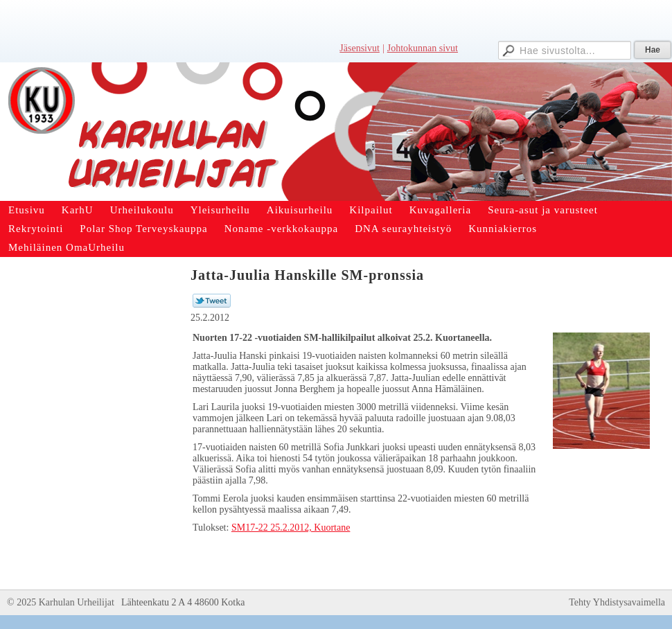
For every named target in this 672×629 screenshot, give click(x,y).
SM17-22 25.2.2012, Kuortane (291, 528)
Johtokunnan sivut (423, 48)
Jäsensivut (360, 48)
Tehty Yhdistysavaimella (617, 602)
